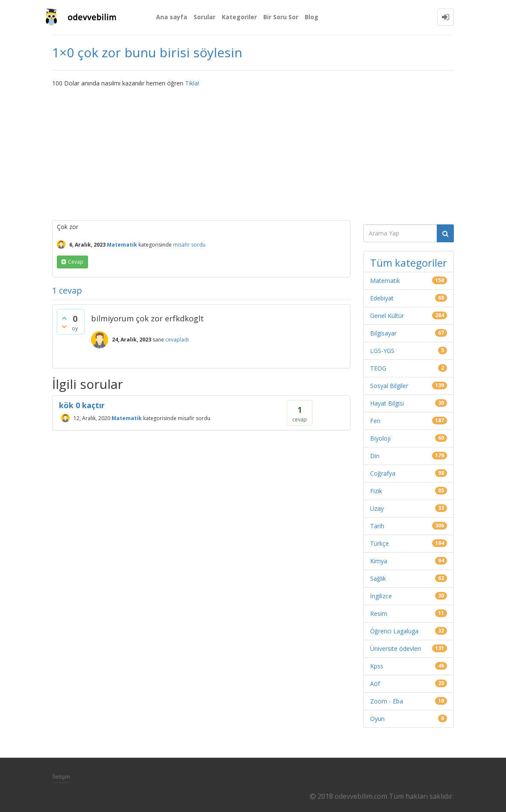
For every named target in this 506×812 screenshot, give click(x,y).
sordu (198, 245)
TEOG (378, 368)
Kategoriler (239, 17)
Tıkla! (192, 83)
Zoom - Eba (387, 701)
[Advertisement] (253, 152)
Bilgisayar (383, 333)
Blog (312, 17)
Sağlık (378, 578)
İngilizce (381, 596)
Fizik (376, 491)
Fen (375, 421)
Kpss (377, 666)
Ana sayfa (172, 17)
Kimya (379, 561)
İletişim (61, 777)
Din (375, 456)
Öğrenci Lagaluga (394, 631)
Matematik (122, 245)
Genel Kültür (387, 316)
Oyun (377, 719)
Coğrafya (383, 473)
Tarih (377, 526)
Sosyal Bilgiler (389, 386)
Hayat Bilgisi (387, 403)
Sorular (204, 17)
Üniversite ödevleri (396, 649)
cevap (76, 262)
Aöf (375, 684)
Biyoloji (380, 438)
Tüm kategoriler (409, 263)
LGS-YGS (382, 351)
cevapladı (177, 340)
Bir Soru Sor (281, 17)
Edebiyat (382, 298)
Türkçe (379, 543)
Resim (379, 613)
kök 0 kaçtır (82, 405)
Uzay (377, 508)
